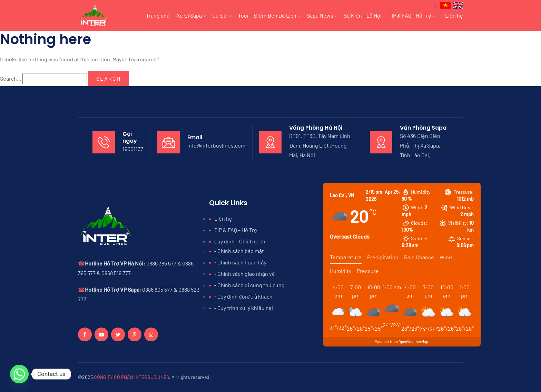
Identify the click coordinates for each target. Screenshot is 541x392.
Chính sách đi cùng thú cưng (251, 285)
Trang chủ (158, 15)
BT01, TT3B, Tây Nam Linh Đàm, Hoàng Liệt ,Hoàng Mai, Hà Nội (320, 145)
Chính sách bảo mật (241, 251)
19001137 (133, 149)
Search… (11, 78)
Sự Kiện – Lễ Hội (363, 15)
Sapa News (322, 16)
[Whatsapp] (19, 374)
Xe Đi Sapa (191, 16)
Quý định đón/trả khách (245, 296)
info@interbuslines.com (216, 145)
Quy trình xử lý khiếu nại (245, 308)
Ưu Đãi (222, 16)
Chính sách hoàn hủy (242, 262)
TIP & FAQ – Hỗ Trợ (412, 16)
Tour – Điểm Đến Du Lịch (269, 16)
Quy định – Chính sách (240, 241)
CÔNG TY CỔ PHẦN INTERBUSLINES (131, 377)
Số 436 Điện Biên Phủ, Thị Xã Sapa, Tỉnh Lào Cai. (420, 145)
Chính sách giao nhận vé (246, 274)
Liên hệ (454, 15)
